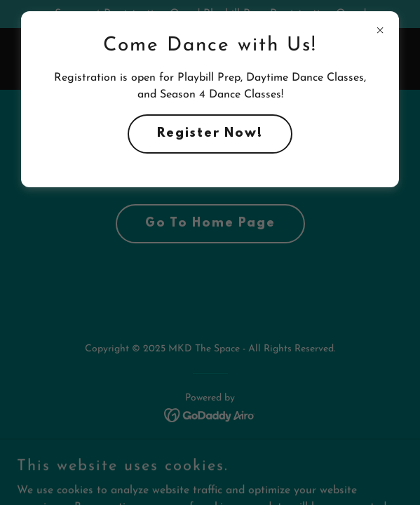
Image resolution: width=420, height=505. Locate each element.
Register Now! (210, 134)
